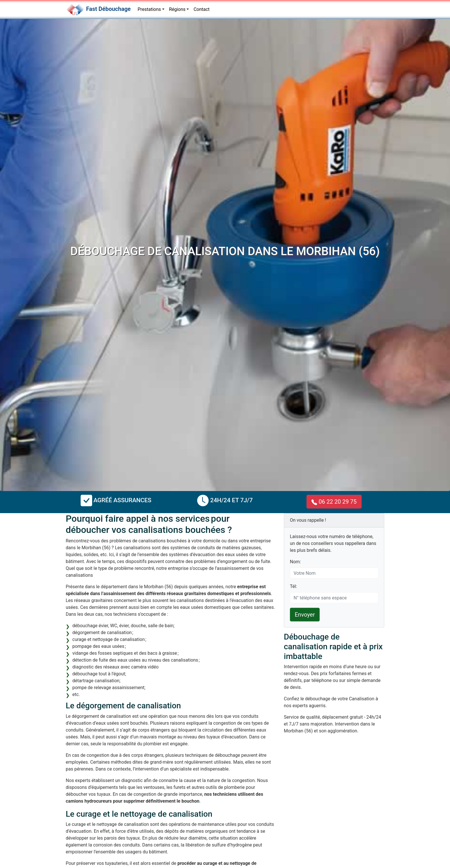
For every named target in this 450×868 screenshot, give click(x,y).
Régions (177, 9)
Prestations (149, 9)
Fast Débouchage (108, 9)
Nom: (295, 562)
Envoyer (305, 615)
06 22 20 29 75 (334, 502)
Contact (201, 9)
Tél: (293, 586)
